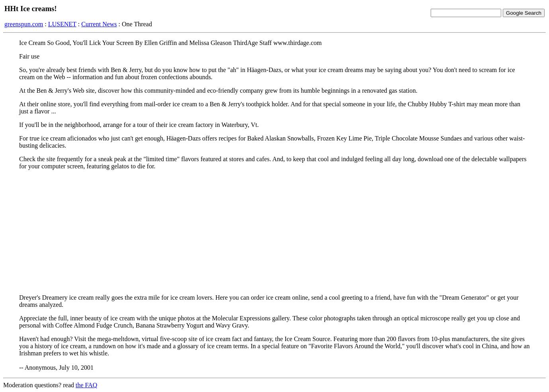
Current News (99, 24)
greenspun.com (24, 24)
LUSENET (62, 24)
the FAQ (86, 385)
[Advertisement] (274, 232)
